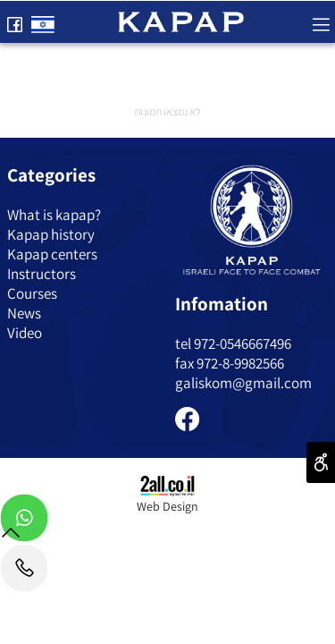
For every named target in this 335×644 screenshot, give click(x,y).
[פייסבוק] (14, 21)
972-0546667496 (243, 343)
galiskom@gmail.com (243, 383)
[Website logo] (181, 20)
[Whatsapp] (24, 522)
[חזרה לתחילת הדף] (11, 536)
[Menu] (321, 21)
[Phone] (24, 572)
